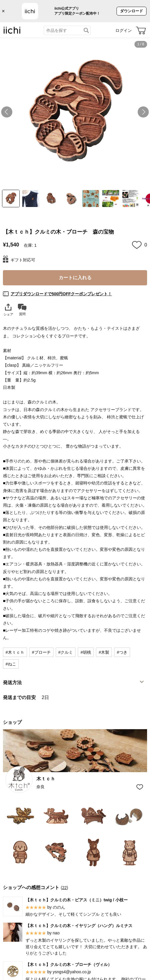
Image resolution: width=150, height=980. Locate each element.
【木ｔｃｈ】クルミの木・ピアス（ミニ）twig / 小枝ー (77, 900)
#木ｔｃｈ (15, 652)
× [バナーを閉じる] (3, 11)
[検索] (86, 30)
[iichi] (12, 32)
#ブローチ (41, 652)
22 (65, 888)
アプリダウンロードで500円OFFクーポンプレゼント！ (61, 294)
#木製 (104, 652)
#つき (122, 652)
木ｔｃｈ (46, 779)
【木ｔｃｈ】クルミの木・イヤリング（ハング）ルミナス (79, 926)
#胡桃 (86, 652)
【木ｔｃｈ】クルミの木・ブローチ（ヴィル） (69, 965)
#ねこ (11, 664)
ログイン (124, 30)
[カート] (141, 30)
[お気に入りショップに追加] (140, 787)
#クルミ (66, 652)
